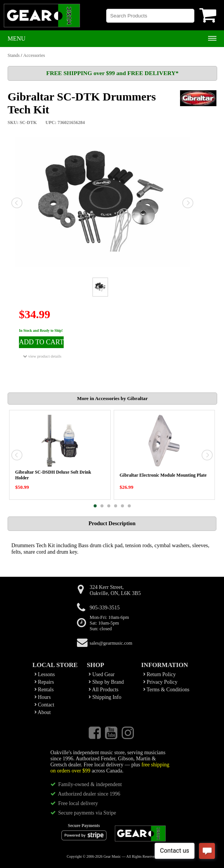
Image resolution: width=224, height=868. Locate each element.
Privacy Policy (161, 682)
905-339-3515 (105, 608)
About (43, 712)
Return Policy (160, 674)
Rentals (44, 690)
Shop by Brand (106, 682)
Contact (45, 705)
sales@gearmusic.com (111, 643)
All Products (103, 690)
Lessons (45, 674)
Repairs (44, 682)
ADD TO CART (41, 342)
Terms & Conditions (166, 690)
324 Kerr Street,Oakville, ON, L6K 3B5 (115, 590)
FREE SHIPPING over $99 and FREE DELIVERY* (112, 73)
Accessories (34, 55)
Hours (43, 697)
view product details (42, 356)
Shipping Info (105, 697)
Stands (14, 55)
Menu (16, 38)
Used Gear (102, 674)
